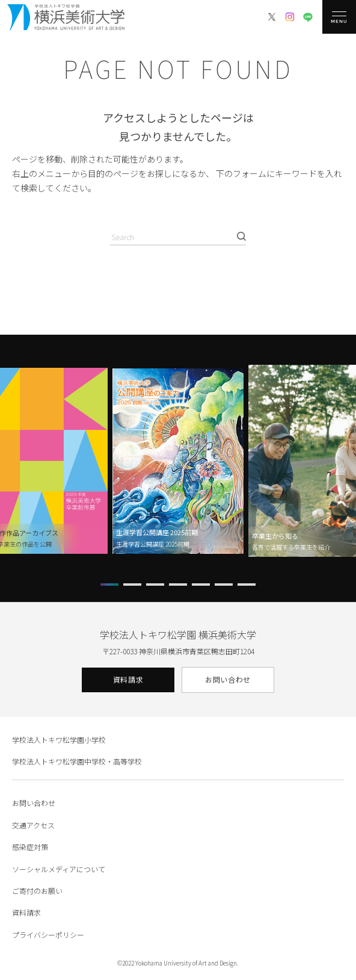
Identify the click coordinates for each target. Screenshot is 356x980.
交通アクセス (33, 825)
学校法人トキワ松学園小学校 (59, 740)
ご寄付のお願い (37, 891)
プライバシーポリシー (48, 935)
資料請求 (128, 679)
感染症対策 (30, 847)
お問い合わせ (228, 679)
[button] (109, 585)
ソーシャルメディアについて (59, 869)
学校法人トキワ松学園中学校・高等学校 (77, 761)
